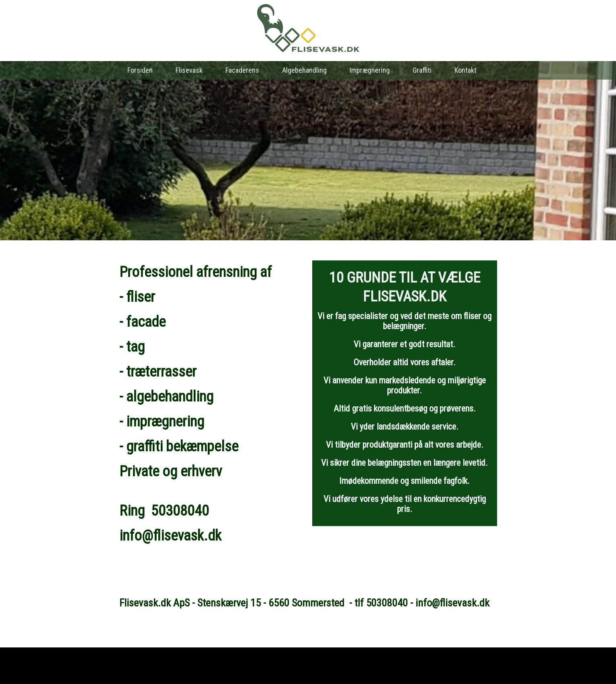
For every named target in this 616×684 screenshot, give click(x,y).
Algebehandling (304, 70)
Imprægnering (370, 70)
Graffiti (422, 70)
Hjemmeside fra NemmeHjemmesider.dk (308, 669)
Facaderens (242, 70)
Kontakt (466, 70)
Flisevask (189, 70)
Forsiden (140, 70)
